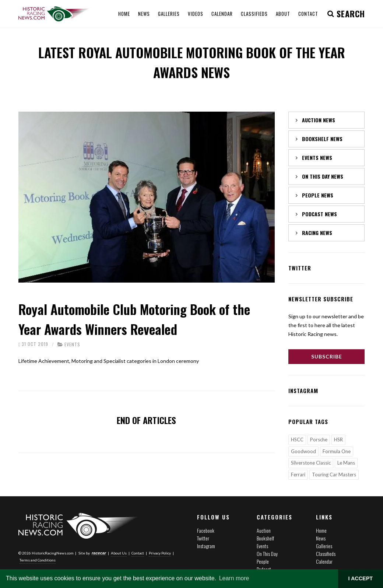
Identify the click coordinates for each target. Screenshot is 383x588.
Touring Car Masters (334, 475)
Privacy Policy (160, 553)
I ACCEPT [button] (360, 578)
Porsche (319, 440)
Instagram (206, 546)
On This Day (267, 554)
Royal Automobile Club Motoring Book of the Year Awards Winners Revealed (134, 319)
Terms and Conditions (38, 560)
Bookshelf (265, 538)
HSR (338, 440)
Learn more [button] (234, 578)
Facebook (206, 530)
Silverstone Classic (311, 463)
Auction (264, 530)
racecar (99, 553)
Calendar (324, 561)
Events (72, 344)
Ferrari (298, 475)
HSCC (297, 440)
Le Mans (346, 463)
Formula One (337, 451)
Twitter (203, 538)
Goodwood (303, 451)
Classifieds (326, 554)
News (321, 538)
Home (321, 530)
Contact (138, 553)
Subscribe (327, 356)
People (263, 561)
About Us (119, 553)
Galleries (324, 546)
